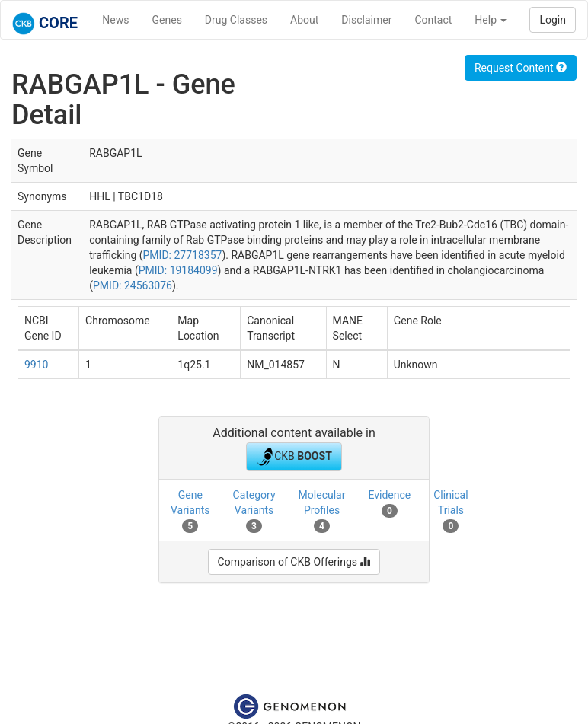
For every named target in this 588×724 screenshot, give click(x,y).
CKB (294, 457)
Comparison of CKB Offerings (294, 562)
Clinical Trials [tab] (451, 511)
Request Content (521, 68)
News (115, 20)
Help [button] (491, 20)
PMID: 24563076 (133, 285)
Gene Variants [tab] (190, 511)
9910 (36, 365)
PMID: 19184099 (178, 270)
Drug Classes (236, 20)
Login (553, 20)
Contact (433, 20)
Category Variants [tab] (254, 511)
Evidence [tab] (389, 503)
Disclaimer (366, 20)
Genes (167, 20)
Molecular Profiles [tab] (322, 511)
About (304, 20)
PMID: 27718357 (183, 255)
